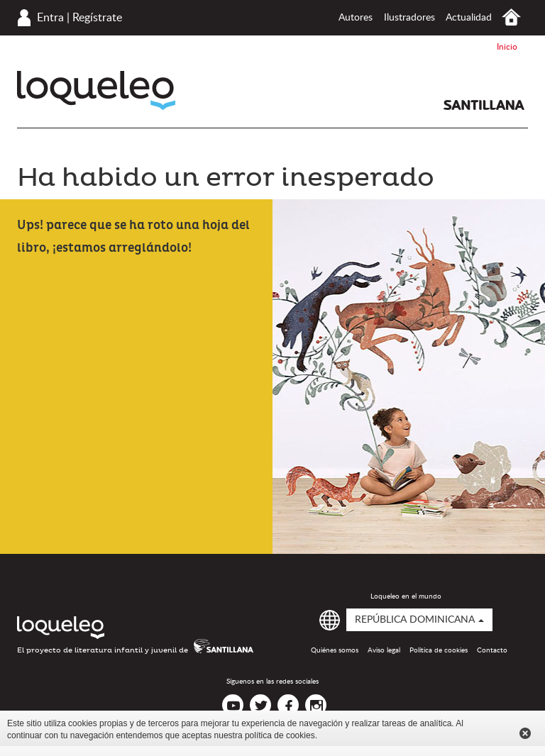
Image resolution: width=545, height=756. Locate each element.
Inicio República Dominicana (511, 17)
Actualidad (469, 18)
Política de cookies (439, 650)
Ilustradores (409, 18)
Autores (356, 18)
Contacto (492, 650)
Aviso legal (384, 650)
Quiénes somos (335, 650)
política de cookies (280, 735)
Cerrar (525, 733)
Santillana (484, 105)
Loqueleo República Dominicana (96, 90)
